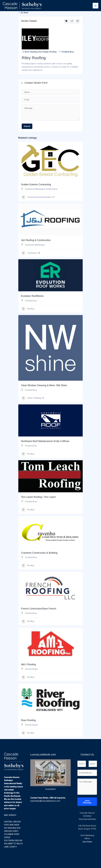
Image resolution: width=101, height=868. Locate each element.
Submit (27, 126)
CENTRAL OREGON (12, 822)
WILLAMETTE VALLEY (13, 844)
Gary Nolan (87, 842)
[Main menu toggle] (95, 6)
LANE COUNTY (10, 847)
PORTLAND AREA (12, 825)
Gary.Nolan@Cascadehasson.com (45, 801)
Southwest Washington (35, 189)
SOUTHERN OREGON (13, 840)
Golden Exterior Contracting (36, 184)
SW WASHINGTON (12, 828)
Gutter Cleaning (31, 398)
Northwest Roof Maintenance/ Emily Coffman (45, 441)
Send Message (87, 802)
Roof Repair (43, 52)
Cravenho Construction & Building (39, 553)
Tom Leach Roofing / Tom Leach (38, 497)
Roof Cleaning (31, 52)
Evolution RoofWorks (32, 296)
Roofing (53, 52)
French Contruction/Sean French (39, 609)
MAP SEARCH (10, 815)
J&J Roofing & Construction (36, 240)
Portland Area (68, 52)
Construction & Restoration (36, 197)
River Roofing (28, 720)
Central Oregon (32, 669)
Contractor (29, 253)
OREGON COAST (11, 831)
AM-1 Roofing (28, 664)
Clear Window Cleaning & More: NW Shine (44, 385)
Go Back (23, 13)
